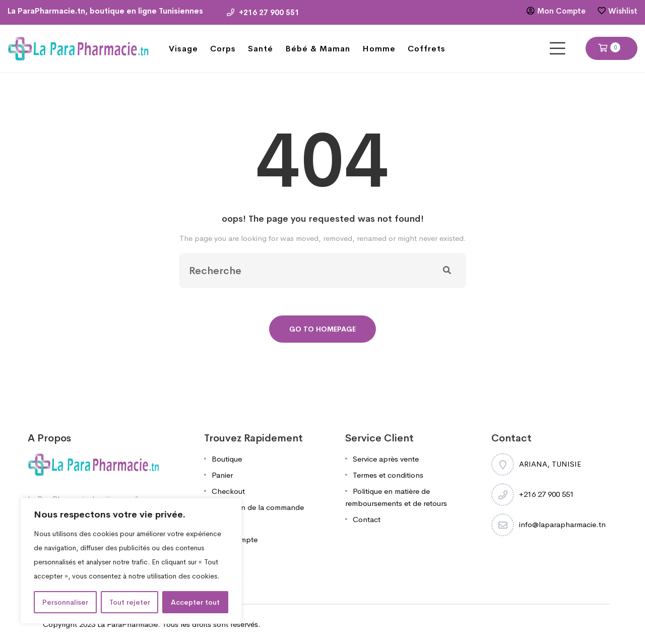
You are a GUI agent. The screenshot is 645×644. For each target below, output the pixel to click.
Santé (261, 49)
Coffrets (427, 49)
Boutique (227, 459)
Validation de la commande (258, 507)
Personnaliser (65, 602)
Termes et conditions (388, 475)
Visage (183, 49)
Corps (223, 49)
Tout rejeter (130, 602)
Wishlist (623, 11)
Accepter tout (195, 602)
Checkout (228, 491)
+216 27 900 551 (263, 12)
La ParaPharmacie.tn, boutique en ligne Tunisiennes (105, 11)
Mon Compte (561, 11)
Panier (222, 475)
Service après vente (386, 459)
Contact (367, 519)
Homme (379, 49)
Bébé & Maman (318, 49)
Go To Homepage (322, 329)
